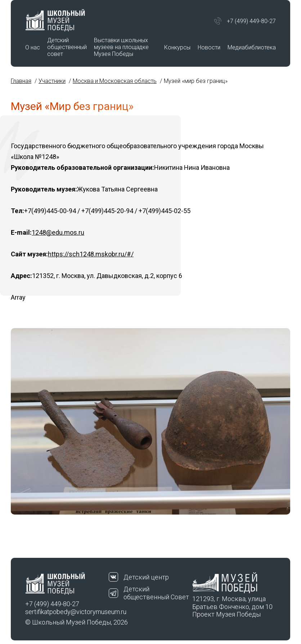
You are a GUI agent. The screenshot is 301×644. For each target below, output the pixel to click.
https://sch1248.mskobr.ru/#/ (91, 254)
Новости (209, 47)
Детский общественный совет (67, 47)
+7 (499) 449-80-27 (251, 21)
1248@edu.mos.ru (58, 232)
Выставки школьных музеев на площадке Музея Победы (121, 47)
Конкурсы (177, 47)
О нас (33, 47)
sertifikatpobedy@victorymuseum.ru (67, 612)
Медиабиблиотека (252, 47)
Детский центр (146, 577)
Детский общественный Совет (156, 593)
